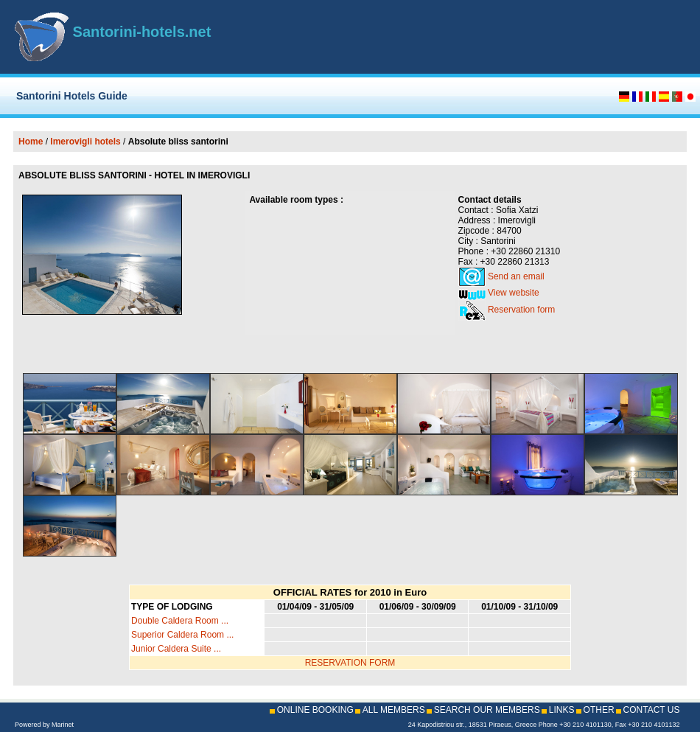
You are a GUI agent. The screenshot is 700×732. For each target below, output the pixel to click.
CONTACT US (652, 710)
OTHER (599, 710)
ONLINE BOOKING (315, 710)
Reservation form (521, 310)
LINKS (562, 710)
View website (514, 293)
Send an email (516, 276)
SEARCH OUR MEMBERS (487, 710)
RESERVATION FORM (350, 663)
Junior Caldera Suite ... (176, 649)
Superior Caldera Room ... (182, 635)
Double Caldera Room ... (180, 621)
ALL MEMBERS (394, 710)
